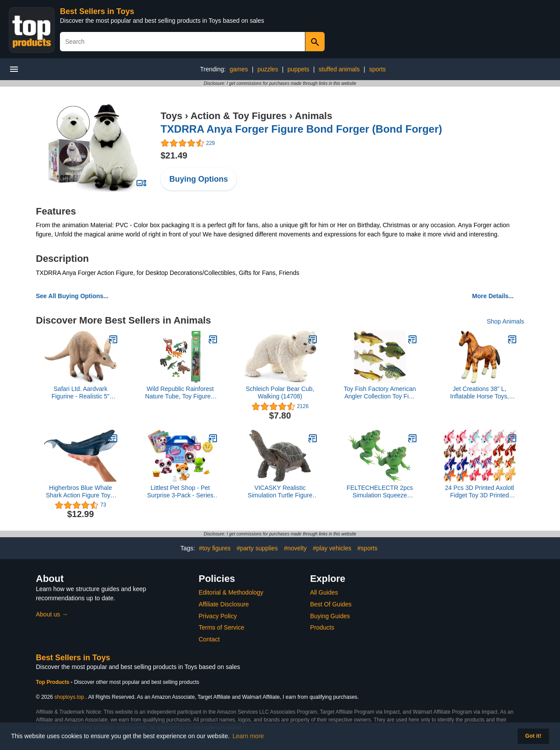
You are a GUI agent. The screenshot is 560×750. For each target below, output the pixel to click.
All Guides (324, 592)
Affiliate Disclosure (224, 604)
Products (322, 627)
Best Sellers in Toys (97, 11)
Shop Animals (505, 321)
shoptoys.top (69, 697)
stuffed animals (339, 69)
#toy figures (215, 548)
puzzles (268, 69)
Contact (209, 639)
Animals (314, 116)
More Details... (493, 296)
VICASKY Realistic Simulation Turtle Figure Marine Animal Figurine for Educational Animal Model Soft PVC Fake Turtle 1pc (280, 492)
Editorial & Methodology (231, 592)
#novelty (295, 548)
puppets (298, 69)
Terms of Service (221, 627)
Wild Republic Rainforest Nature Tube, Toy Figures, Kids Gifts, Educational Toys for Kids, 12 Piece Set (180, 393)
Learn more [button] (248, 736)
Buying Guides (330, 616)
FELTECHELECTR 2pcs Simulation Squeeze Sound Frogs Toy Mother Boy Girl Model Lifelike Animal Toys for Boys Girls (380, 492)
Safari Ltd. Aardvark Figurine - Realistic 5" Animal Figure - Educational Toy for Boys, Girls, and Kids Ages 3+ (80, 393)
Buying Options (199, 179)
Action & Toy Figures (238, 116)
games (239, 69)
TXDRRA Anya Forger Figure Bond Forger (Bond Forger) (301, 129)
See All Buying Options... (72, 296)
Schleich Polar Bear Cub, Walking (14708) (280, 393)
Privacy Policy (218, 616)
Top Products (53, 682)
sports (378, 69)
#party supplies (257, 548)
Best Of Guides (331, 604)
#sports (367, 548)
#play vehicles (332, 548)
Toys (171, 116)
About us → (52, 614)
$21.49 (174, 155)
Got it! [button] (533, 736)
